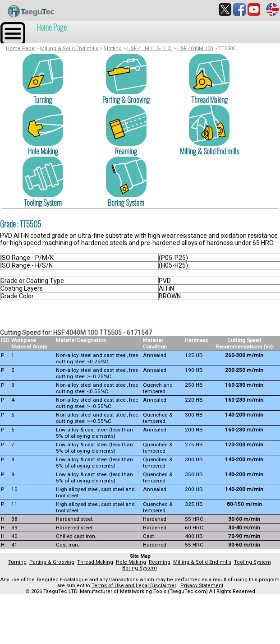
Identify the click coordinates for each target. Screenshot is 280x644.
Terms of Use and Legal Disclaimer (134, 586)
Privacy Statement (202, 586)
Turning (43, 100)
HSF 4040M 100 (195, 49)
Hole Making (43, 151)
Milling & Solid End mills (69, 49)
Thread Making (209, 100)
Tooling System (43, 203)
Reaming (126, 151)
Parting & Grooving (126, 100)
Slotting (113, 49)
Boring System (126, 203)
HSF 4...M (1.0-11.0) (149, 49)
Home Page (52, 27)
